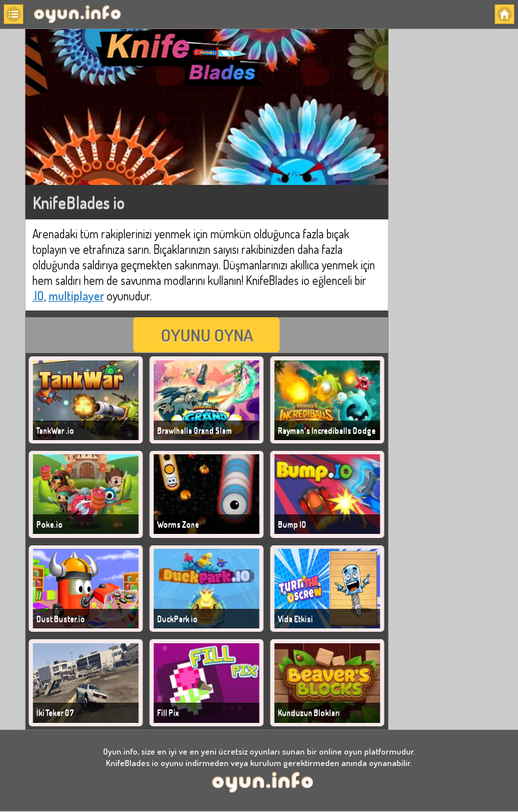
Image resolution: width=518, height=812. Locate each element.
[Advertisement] (454, 235)
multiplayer (76, 296)
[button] (13, 14)
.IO (38, 296)
